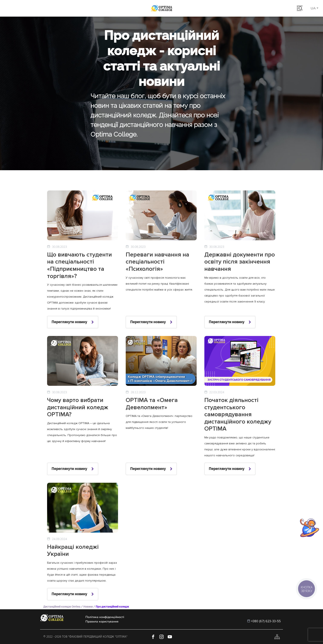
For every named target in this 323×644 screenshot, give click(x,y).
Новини (88, 607)
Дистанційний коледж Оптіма (62, 607)
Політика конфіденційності (105, 617)
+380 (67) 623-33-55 (266, 621)
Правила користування (102, 622)
